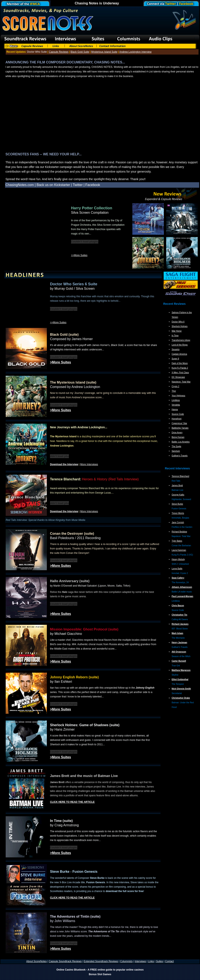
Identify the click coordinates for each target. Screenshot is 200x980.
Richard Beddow (179, 532)
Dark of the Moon (180, 363)
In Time (175, 336)
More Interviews (89, 464)
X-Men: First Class (180, 373)
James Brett (177, 485)
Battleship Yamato (180, 428)
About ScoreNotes (36, 961)
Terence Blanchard (180, 476)
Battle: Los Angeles (181, 442)
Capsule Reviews (59, 52)
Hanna (175, 409)
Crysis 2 (175, 386)
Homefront (177, 419)
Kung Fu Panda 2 (180, 368)
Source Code (178, 414)
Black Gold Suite (80, 52)
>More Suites (61, 362)
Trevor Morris (178, 513)
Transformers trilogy (181, 340)
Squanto (176, 349)
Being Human (178, 437)
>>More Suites (79, 255)
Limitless (176, 400)
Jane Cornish (178, 522)
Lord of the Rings (180, 345)
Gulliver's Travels (180, 456)
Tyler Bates (177, 541)
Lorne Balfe (177, 569)
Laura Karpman (179, 550)
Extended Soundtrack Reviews (101, 961)
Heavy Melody (178, 559)
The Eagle (176, 446)
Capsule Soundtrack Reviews (65, 961)
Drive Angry (177, 433)
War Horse (177, 331)
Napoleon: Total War (181, 382)
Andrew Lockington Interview (135, 52)
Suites (160, 961)
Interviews (140, 961)
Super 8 (175, 359)
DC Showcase (178, 377)
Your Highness (178, 396)
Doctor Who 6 (178, 322)
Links (151, 961)
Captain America (179, 354)
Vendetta (176, 405)
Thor (174, 391)
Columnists (126, 961)
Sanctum (176, 451)
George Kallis (178, 495)
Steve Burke (177, 504)
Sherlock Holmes (180, 326)
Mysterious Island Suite (104, 52)
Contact (169, 961)
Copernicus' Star (179, 423)
